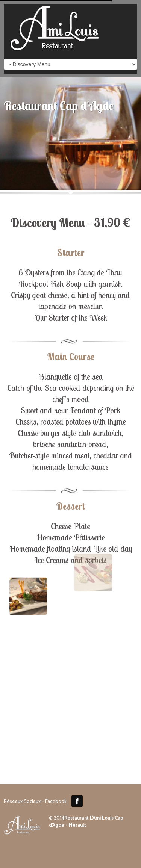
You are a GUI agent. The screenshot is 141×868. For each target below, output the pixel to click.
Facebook (77, 801)
